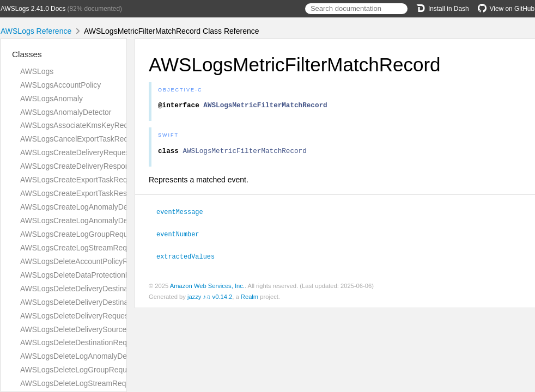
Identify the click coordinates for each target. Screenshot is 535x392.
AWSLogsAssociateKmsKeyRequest (81, 125)
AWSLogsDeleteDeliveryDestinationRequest (94, 302)
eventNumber (182, 236)
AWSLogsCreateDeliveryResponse (79, 166)
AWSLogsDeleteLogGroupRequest (78, 370)
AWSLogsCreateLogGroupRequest (79, 234)
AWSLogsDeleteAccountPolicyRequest (86, 261)
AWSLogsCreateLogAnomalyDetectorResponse (101, 220)
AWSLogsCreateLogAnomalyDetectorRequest (98, 207)
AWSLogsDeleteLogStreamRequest (80, 383)
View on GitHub (506, 9)
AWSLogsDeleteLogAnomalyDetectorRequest (97, 356)
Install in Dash (443, 9)
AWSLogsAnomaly (51, 99)
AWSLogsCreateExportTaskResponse (84, 193)
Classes (27, 54)
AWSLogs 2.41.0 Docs (33, 9)
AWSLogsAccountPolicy (60, 85)
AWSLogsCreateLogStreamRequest (81, 248)
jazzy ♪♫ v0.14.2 (210, 298)
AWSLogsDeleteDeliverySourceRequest (87, 329)
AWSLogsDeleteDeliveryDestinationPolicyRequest (104, 289)
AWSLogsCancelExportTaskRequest (81, 139)
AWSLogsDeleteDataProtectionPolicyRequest (97, 275)
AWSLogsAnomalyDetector (66, 112)
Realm (250, 298)
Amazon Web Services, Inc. (207, 287)
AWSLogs (37, 71)
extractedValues (190, 258)
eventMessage (184, 215)
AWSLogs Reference (36, 31)
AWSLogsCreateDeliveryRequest (76, 152)
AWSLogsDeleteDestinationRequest (81, 342)
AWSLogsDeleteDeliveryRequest (75, 316)
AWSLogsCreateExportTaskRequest (81, 180)
